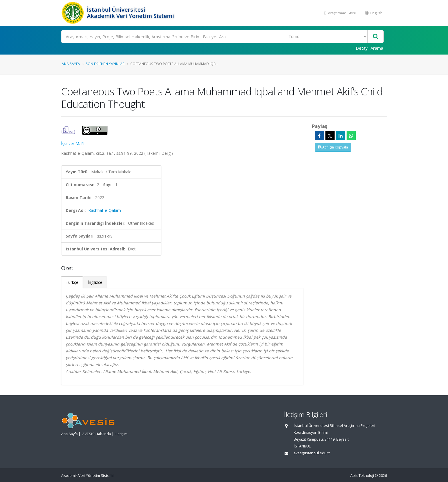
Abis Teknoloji (362, 476)
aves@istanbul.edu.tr (312, 453)
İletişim (121, 434)
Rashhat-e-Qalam (105, 210)
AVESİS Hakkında (97, 434)
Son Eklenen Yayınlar (105, 64)
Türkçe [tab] (72, 282)
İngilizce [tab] (95, 282)
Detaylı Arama (369, 48)
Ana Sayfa (71, 64)
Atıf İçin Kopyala (333, 147)
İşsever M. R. (73, 143)
